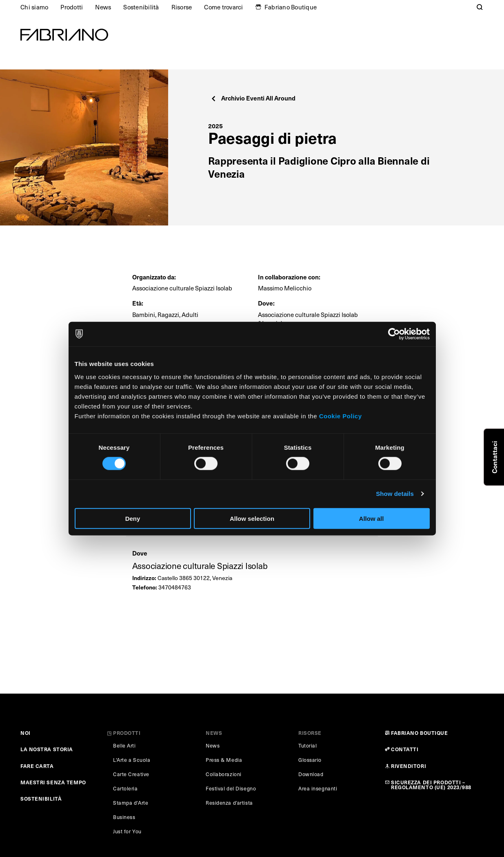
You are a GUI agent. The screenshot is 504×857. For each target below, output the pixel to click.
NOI (26, 733)
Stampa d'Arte (131, 803)
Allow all (372, 518)
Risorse (182, 7)
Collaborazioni (224, 774)
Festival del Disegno (231, 788)
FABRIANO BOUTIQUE (420, 733)
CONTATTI (405, 749)
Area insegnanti (318, 788)
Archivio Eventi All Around (253, 98)
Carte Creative (131, 774)
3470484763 (175, 587)
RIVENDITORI (409, 766)
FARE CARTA (37, 766)
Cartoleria (125, 788)
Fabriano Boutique (291, 7)
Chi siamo (34, 7)
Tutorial (308, 745)
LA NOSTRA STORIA (47, 749)
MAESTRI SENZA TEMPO (53, 782)
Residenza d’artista (229, 803)
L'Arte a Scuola (132, 760)
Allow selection (252, 518)
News (103, 7)
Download (311, 774)
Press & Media (224, 760)
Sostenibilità (141, 7)
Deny (133, 518)
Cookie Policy (341, 416)
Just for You (127, 831)
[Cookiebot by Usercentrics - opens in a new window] (394, 334)
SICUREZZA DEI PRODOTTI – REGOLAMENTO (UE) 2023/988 (431, 784)
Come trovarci (223, 7)
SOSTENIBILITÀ (41, 798)
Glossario (310, 760)
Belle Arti (124, 745)
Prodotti (72, 7)
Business (124, 817)
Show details (395, 494)
